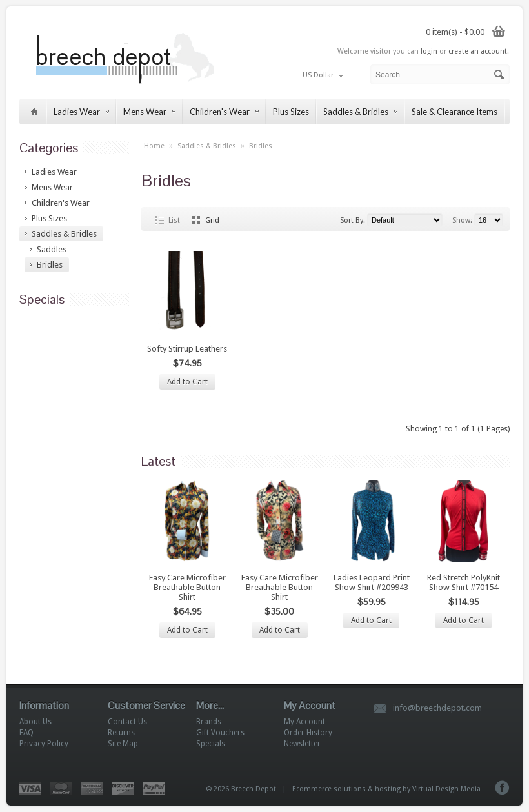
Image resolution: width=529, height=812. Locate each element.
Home (154, 146)
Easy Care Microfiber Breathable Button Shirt (187, 587)
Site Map (123, 744)
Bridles (261, 146)
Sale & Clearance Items (454, 112)
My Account (304, 722)
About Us (35, 722)
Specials (211, 744)
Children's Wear (224, 112)
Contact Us (127, 722)
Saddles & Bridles (360, 112)
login (429, 51)
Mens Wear (149, 112)
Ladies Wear (81, 112)
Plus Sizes (291, 112)
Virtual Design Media (446, 789)
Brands (209, 722)
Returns (121, 733)
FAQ (26, 733)
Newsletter (302, 744)
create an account (478, 51)
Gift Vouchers (220, 733)
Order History (308, 733)
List (174, 220)
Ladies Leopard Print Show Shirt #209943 (372, 582)
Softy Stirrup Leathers (187, 349)
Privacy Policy (44, 744)
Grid (212, 220)
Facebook (502, 788)
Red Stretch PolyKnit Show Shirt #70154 (464, 582)
